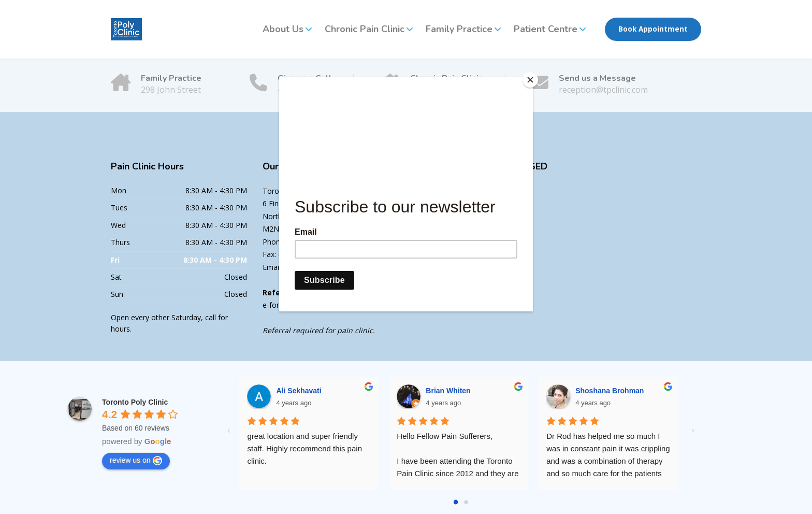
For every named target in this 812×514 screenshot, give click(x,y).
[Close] (530, 80)
